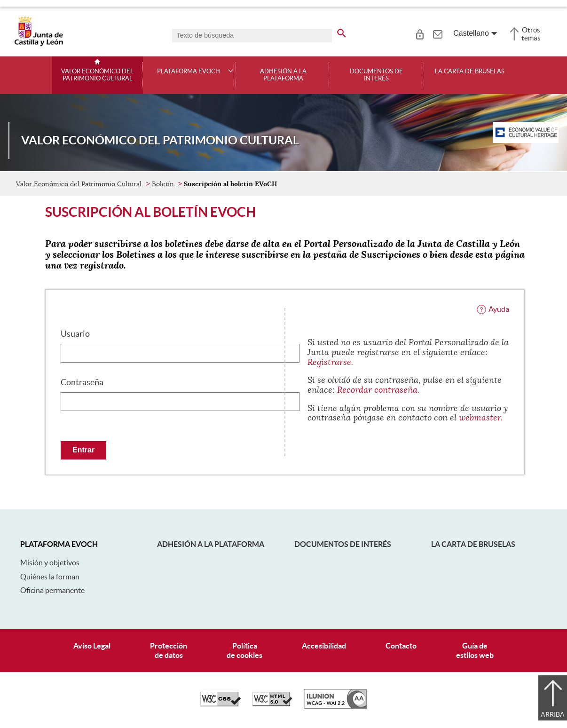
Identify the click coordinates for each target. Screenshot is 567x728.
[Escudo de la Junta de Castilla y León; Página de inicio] (39, 44)
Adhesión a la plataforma (283, 75)
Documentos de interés (376, 75)
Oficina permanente (52, 590)
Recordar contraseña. (378, 390)
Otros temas (531, 34)
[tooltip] (420, 33)
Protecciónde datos (169, 650)
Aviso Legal (92, 646)
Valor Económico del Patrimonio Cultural (97, 75)
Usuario (75, 334)
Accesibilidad (324, 646)
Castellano (471, 33)
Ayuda (499, 309)
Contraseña (82, 382)
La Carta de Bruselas (470, 71)
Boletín (163, 184)
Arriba (553, 714)
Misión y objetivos (50, 562)
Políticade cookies (244, 650)
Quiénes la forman (50, 577)
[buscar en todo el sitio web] (342, 32)
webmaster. (481, 418)
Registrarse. (330, 362)
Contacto (401, 646)
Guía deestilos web (475, 650)
